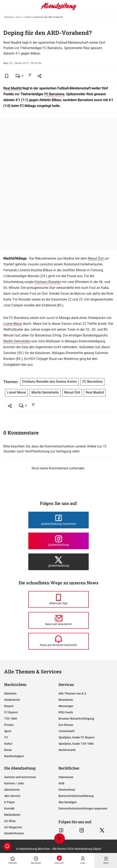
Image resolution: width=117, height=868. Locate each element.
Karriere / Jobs (14, 783)
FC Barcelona (54, 94)
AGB (61, 783)
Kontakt (9, 808)
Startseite (8, 17)
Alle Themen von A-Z (72, 693)
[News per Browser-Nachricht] (58, 641)
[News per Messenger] (58, 599)
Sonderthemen (14, 833)
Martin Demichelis (17, 341)
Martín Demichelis (45, 392)
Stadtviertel (12, 700)
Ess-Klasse (66, 725)
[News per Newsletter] (58, 620)
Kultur (8, 744)
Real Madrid (12, 88)
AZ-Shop (10, 821)
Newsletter (66, 700)
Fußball (27, 17)
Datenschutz (67, 790)
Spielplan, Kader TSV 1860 (76, 744)
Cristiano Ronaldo (48, 282)
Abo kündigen (68, 802)
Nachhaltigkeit (14, 756)
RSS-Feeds (66, 712)
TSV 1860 (11, 719)
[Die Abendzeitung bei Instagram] (58, 541)
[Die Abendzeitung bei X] (58, 562)
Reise (8, 750)
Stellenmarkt (67, 750)
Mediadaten (12, 815)
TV (6, 737)
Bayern (9, 706)
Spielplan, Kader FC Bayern (77, 737)
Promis (9, 725)
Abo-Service (12, 796)
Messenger (66, 706)
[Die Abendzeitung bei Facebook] (58, 520)
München (10, 693)
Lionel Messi (13, 324)
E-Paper (10, 802)
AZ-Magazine (13, 827)
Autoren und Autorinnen (20, 777)
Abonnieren (12, 790)
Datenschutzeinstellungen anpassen (83, 808)
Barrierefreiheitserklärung (76, 796)
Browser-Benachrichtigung (76, 719)
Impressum (66, 777)
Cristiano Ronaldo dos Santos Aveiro (49, 382)
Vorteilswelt (67, 731)
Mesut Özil (96, 258)
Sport (18, 17)
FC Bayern (11, 712)
